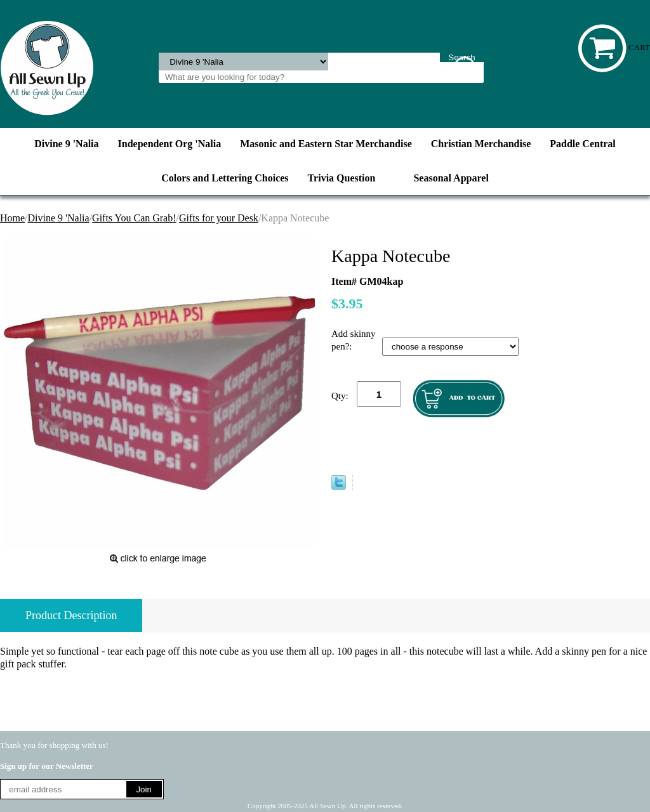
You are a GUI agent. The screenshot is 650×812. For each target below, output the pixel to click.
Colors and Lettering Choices (225, 178)
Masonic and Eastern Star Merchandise (326, 144)
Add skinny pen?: (354, 340)
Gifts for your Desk (219, 218)
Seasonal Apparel (451, 178)
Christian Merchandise (481, 144)
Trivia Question (342, 178)
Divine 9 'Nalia (66, 144)
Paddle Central (583, 144)
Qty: (340, 396)
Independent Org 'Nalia (170, 144)
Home (12, 218)
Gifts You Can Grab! (134, 218)
